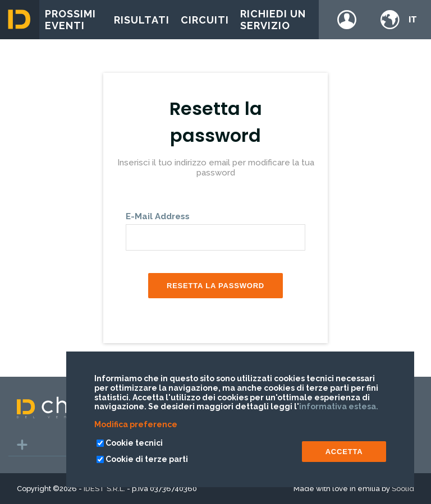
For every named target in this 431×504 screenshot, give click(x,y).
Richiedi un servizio (273, 20)
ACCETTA (344, 452)
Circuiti (205, 20)
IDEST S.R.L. (104, 489)
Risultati (142, 20)
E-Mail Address (158, 216)
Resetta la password (215, 286)
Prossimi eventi (70, 20)
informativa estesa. (339, 406)
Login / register (347, 20)
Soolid (403, 489)
